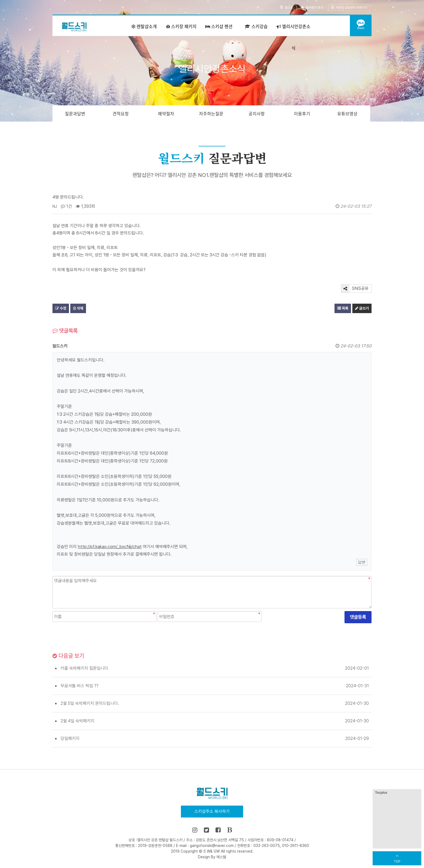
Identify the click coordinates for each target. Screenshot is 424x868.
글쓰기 (362, 308)
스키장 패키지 (181, 26)
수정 (61, 308)
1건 (66, 206)
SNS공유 (355, 289)
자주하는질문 (211, 113)
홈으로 (286, 8)
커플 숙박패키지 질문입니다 (84, 668)
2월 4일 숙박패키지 (77, 721)
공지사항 (257, 113)
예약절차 (166, 113)
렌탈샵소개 (144, 26)
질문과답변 (75, 113)
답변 (362, 562)
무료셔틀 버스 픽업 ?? (79, 686)
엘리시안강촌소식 (294, 37)
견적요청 (121, 113)
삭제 (78, 308)
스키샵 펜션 (219, 26)
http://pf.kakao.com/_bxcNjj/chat (110, 547)
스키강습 (256, 26)
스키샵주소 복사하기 (212, 811)
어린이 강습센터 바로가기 (349, 8)
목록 (343, 308)
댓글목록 (65, 331)
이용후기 (302, 113)
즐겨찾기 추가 (312, 8)
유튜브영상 (347, 113)
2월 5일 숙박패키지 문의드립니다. (90, 703)
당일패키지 (70, 738)
